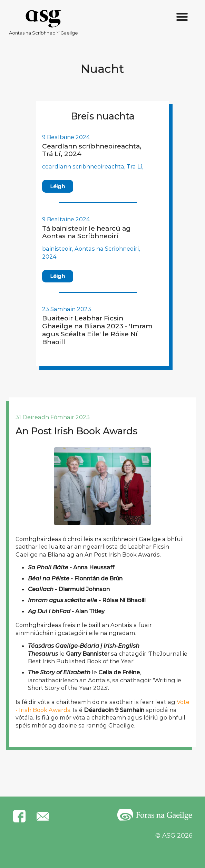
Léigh (57, 186)
